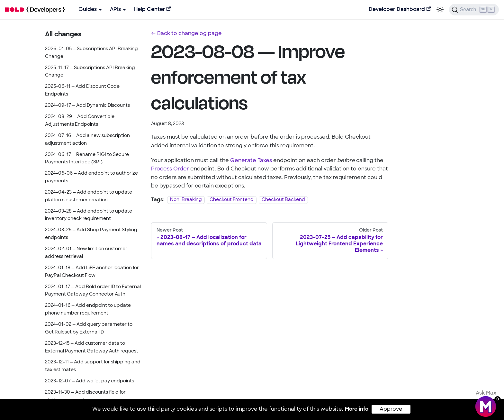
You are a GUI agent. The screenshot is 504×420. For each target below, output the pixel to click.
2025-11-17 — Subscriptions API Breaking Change (90, 72)
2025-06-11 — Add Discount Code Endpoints (82, 91)
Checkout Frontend (232, 200)
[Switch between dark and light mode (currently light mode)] (440, 10)
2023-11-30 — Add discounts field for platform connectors (85, 396)
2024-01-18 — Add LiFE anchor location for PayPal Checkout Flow (92, 272)
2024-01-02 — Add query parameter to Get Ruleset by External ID (89, 329)
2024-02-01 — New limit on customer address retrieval (86, 253)
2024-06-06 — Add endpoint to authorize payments (91, 177)
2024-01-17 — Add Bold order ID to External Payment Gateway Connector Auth (93, 291)
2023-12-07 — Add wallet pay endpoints (90, 381)
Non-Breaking (186, 200)
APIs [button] (115, 10)
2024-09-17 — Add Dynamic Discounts (87, 106)
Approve (391, 409)
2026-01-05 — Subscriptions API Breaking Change (91, 53)
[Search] (474, 10)
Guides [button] (88, 10)
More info (357, 409)
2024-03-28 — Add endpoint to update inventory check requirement (89, 215)
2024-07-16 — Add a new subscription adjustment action (87, 140)
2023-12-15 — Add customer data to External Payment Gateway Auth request (92, 347)
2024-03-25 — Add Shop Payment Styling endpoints (91, 234)
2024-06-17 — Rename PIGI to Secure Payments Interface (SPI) (87, 159)
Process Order (170, 169)
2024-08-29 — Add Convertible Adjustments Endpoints (80, 121)
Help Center (153, 9)
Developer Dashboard (400, 9)
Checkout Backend (283, 200)
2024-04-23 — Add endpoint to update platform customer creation (89, 196)
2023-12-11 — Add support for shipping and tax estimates (93, 366)
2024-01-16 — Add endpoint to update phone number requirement (88, 310)
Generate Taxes (251, 161)
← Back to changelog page (186, 34)
